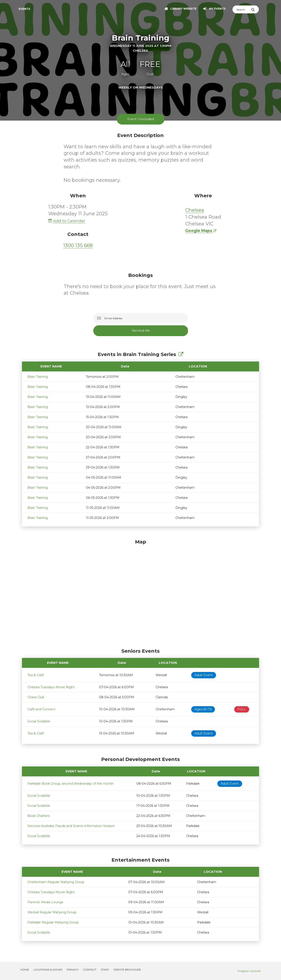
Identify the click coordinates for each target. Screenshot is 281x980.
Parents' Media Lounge (45, 902)
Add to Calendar (67, 221)
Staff (105, 970)
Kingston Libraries (249, 971)
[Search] (242, 9)
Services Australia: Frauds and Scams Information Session (71, 826)
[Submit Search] (255, 9)
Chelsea (195, 210)
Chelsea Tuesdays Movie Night (51, 687)
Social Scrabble (39, 721)
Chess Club (36, 697)
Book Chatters (39, 816)
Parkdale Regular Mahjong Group (53, 922)
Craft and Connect (41, 709)
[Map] (140, 593)
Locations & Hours (48, 970)
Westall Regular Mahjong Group (52, 912)
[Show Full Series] (181, 354)
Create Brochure (127, 970)
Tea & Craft (36, 675)
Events (24, 9)
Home (25, 970)
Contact (90, 970)
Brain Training (38, 377)
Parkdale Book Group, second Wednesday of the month (70, 784)
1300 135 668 (78, 245)
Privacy (73, 970)
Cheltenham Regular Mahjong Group (56, 882)
